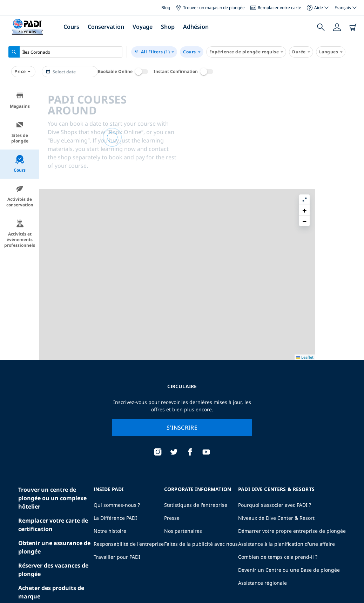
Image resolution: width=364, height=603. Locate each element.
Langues (331, 52)
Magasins (20, 100)
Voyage (143, 27)
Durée (301, 52)
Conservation (106, 27)
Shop (168, 27)
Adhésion (196, 27)
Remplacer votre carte (276, 8)
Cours (71, 27)
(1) (154, 52)
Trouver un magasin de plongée (210, 8)
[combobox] (65, 52)
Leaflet (354, 597)
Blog (166, 8)
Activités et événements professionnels (20, 234)
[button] (353, 107)
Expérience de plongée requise (246, 52)
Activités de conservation (20, 196)
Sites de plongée (20, 132)
